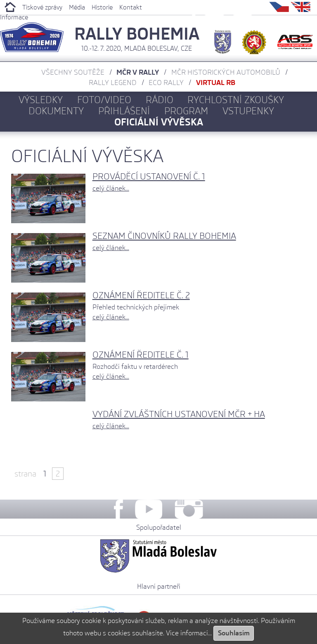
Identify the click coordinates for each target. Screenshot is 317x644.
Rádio (160, 100)
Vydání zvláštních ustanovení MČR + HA (179, 414)
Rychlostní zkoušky (236, 100)
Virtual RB (216, 83)
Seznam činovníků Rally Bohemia (164, 236)
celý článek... (111, 188)
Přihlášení (124, 111)
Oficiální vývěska (159, 122)
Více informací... (189, 633)
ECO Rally (166, 83)
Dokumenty (56, 111)
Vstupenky (248, 111)
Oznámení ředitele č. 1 (141, 355)
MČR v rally (138, 72)
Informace (14, 17)
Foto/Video (104, 100)
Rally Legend (113, 83)
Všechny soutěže (73, 72)
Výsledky (41, 100)
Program (186, 111)
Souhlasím (234, 633)
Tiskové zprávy (42, 7)
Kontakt (131, 7)
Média (77, 7)
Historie (102, 7)
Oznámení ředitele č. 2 (141, 295)
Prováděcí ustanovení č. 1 (149, 176)
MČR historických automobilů (226, 72)
